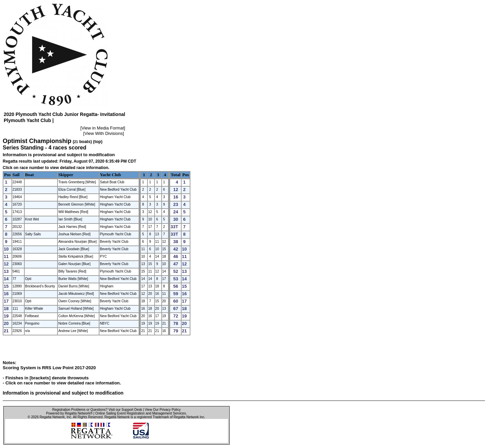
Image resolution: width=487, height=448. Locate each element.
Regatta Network (52, 417)
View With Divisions (104, 133)
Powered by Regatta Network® (69, 413)
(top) (98, 142)
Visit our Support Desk (125, 410)
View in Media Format (103, 128)
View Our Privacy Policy (163, 410)
